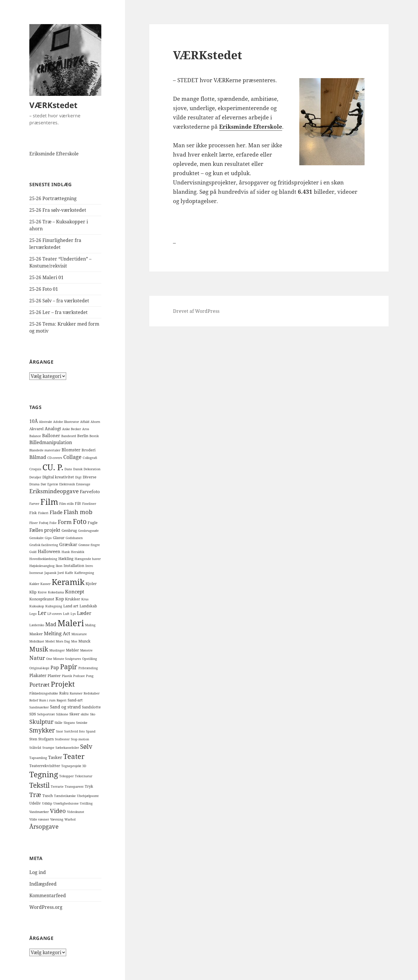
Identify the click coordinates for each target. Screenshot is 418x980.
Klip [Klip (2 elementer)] (33, 592)
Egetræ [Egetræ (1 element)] (53, 484)
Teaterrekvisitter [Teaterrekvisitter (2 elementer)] (45, 766)
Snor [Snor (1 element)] (60, 731)
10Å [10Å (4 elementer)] (34, 421)
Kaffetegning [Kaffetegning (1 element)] (84, 573)
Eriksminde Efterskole (54, 154)
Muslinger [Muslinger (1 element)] (57, 650)
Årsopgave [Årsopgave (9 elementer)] (44, 826)
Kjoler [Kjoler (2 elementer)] (91, 584)
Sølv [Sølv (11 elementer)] (86, 746)
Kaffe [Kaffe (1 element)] (69, 573)
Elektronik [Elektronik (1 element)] (67, 484)
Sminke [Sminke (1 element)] (82, 723)
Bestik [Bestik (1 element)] (94, 436)
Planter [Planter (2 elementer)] (54, 676)
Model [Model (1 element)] (50, 641)
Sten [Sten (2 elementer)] (33, 739)
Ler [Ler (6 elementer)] (42, 613)
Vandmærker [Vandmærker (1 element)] (39, 812)
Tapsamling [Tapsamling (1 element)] (38, 758)
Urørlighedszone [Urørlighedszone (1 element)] (66, 803)
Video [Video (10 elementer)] (58, 811)
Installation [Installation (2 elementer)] (74, 566)
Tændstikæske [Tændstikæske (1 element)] (65, 796)
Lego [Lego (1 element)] (33, 614)
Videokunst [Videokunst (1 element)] (76, 812)
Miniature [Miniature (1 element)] (79, 634)
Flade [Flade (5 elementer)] (56, 512)
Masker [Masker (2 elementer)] (36, 634)
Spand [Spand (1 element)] (91, 731)
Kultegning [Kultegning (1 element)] (54, 606)
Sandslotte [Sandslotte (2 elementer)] (91, 707)
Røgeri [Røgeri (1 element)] (62, 700)
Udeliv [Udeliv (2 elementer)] (35, 803)
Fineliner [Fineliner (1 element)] (89, 504)
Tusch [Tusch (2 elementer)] (48, 796)
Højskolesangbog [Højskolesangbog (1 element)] (42, 566)
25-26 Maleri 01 (46, 277)
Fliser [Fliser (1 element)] (34, 523)
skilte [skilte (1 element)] (85, 714)
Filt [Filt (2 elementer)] (78, 503)
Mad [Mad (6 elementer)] (51, 624)
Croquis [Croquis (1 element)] (35, 469)
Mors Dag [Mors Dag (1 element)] (63, 641)
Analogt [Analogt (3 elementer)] (53, 428)
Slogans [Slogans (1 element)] (69, 723)
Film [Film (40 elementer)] (49, 502)
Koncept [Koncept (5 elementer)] (75, 592)
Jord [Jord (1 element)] (61, 573)
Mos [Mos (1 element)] (74, 641)
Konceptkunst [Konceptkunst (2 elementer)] (42, 599)
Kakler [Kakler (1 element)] (34, 584)
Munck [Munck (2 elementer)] (84, 641)
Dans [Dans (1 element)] (68, 469)
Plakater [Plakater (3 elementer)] (38, 675)
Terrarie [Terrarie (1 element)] (57, 787)
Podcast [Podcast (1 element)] (79, 676)
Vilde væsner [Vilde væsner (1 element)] (39, 819)
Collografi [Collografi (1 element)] (90, 458)
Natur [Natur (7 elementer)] (37, 658)
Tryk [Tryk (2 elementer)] (89, 786)
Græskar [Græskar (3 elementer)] (68, 544)
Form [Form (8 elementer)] (65, 522)
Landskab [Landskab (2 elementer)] (88, 606)
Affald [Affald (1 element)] (85, 422)
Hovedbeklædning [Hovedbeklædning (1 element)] (43, 559)
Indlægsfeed (43, 884)
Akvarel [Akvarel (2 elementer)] (36, 429)
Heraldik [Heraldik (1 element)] (78, 552)
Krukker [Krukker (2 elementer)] (73, 599)
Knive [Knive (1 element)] (42, 592)
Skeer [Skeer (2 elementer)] (74, 714)
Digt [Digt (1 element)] (78, 477)
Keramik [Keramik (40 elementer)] (68, 582)
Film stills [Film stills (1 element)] (66, 504)
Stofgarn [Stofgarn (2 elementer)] (46, 739)
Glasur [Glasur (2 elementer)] (59, 538)
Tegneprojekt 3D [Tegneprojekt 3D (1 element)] (74, 766)
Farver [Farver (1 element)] (34, 504)
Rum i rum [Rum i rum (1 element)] (47, 700)
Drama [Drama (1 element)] (34, 484)
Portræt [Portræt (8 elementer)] (39, 684)
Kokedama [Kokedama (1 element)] (56, 592)
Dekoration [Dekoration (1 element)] (92, 469)
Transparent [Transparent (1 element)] (74, 787)
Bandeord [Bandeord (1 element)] (69, 436)
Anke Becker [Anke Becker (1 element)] (72, 429)
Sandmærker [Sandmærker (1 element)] (39, 707)
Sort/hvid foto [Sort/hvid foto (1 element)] (74, 731)
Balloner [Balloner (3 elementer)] (51, 435)
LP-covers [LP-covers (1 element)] (55, 614)
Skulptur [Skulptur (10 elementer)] (41, 721)
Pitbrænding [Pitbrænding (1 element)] (88, 668)
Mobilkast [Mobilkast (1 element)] (37, 641)
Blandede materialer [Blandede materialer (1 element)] (45, 450)
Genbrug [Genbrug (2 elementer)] (69, 530)
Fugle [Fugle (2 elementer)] (93, 523)
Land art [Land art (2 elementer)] (71, 606)
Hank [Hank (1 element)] (66, 552)
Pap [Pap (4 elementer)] (55, 667)
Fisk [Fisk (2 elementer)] (33, 513)
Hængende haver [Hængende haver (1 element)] (88, 559)
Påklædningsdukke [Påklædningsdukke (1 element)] (44, 693)
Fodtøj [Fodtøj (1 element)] (44, 523)
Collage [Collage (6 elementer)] (72, 457)
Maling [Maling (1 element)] (90, 625)
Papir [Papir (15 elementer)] (69, 667)
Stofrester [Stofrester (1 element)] (62, 739)
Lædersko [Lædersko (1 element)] (37, 625)
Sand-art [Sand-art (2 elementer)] (75, 700)
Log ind (38, 872)
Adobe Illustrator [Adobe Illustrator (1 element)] (66, 422)
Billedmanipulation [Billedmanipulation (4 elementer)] (51, 442)
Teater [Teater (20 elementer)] (74, 756)
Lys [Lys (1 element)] (73, 614)
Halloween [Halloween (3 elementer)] (49, 551)
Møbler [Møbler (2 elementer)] (72, 650)
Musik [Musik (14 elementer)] (39, 649)
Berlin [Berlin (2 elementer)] (83, 436)
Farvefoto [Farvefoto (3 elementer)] (90, 491)
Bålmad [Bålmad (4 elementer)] (38, 457)
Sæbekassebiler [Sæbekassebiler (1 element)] (67, 748)
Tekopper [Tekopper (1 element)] (66, 776)
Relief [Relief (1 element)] (34, 700)
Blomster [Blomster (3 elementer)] (71, 450)
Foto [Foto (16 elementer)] (80, 521)
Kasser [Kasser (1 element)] (45, 584)
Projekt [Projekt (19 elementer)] (63, 684)
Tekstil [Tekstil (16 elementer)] (39, 785)
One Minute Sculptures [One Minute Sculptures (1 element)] (64, 659)
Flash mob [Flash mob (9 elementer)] (78, 512)
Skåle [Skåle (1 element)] (58, 723)
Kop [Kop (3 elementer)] (60, 599)
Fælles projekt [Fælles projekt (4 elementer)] (45, 530)
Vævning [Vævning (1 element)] (57, 819)
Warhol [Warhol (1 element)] (70, 819)
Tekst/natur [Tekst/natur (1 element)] (84, 776)
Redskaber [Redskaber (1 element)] (92, 693)
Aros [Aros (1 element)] (86, 429)
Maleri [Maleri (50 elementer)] (71, 623)
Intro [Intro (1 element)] (89, 566)
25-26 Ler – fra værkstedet (58, 312)
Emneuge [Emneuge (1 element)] (83, 484)
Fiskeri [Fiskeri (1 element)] (43, 513)
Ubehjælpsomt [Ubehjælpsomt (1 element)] (88, 796)
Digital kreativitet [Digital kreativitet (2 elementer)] (58, 477)
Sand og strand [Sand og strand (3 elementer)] (65, 707)
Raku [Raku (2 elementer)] (64, 693)
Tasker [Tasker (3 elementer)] (55, 757)
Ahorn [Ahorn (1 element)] (95, 422)
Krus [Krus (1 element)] (85, 599)
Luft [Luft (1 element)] (66, 614)
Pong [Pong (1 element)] (90, 676)
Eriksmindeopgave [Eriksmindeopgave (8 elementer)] (54, 491)
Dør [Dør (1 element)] (43, 484)
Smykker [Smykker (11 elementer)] (42, 730)
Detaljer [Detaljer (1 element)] (35, 477)
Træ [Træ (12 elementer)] (35, 795)
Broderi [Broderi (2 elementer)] (89, 450)
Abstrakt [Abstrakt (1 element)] (45, 422)
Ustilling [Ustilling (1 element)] (86, 803)
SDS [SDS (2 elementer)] (33, 714)
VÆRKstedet (53, 105)
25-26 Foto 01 (44, 289)
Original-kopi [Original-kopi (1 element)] (39, 668)
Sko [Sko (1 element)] (93, 714)
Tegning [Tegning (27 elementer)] (44, 774)
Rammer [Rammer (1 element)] (76, 693)
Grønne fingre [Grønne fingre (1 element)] (89, 545)
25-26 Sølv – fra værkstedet (59, 301)
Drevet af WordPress (196, 311)
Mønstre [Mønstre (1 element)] (86, 650)
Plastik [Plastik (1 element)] (67, 676)
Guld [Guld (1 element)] (33, 552)
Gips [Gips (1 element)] (48, 538)
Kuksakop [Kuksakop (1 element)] (37, 606)
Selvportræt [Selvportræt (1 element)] (46, 714)
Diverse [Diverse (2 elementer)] (90, 477)
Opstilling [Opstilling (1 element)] (90, 659)
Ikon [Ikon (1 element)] (59, 566)
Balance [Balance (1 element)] (35, 436)
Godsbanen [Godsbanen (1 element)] (74, 538)
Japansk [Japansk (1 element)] (50, 573)
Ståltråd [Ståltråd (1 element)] (35, 748)
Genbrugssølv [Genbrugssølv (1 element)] (88, 531)
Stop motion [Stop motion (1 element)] (80, 739)
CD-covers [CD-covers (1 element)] (55, 458)
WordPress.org (46, 907)
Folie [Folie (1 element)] (53, 523)
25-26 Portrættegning (53, 198)
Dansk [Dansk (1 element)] (78, 469)
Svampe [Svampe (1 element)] (48, 748)
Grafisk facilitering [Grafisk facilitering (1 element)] (44, 545)
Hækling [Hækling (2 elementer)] (66, 559)
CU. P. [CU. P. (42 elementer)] (53, 467)
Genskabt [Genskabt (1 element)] (36, 538)
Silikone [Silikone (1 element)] (62, 714)
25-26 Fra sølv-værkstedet (58, 210)
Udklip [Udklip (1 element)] (47, 803)
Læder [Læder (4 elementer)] (84, 613)
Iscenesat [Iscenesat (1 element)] (36, 573)
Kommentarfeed (48, 895)
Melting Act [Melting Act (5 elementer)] (57, 633)
